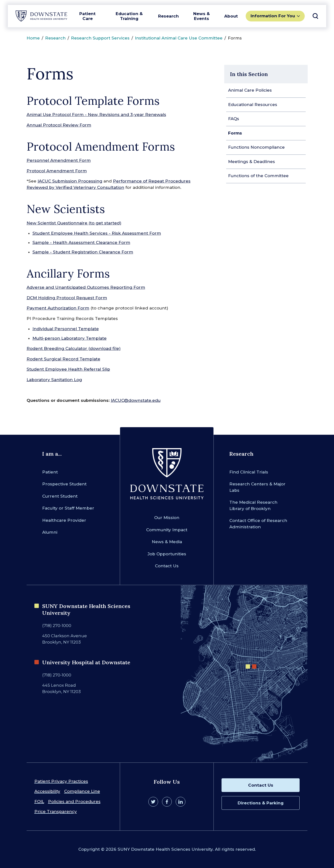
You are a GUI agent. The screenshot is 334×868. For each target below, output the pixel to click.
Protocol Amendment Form (57, 171)
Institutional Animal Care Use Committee (179, 38)
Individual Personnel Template (66, 329)
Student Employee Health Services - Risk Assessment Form (97, 233)
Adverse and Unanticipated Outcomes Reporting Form (86, 287)
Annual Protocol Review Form (59, 125)
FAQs (234, 119)
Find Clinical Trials (249, 472)
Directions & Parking (261, 803)
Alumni (50, 532)
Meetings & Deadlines (252, 162)
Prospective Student (64, 484)
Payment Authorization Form (58, 308)
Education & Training (129, 16)
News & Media (167, 542)
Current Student (60, 496)
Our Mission (167, 518)
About (231, 16)
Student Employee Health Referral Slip (68, 369)
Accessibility (47, 791)
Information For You (273, 16)
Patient (50, 472)
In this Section (249, 74)
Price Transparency (56, 811)
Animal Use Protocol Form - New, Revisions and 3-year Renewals (96, 115)
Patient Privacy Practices (61, 781)
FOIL (39, 801)
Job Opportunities (167, 554)
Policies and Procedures (74, 801)
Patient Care (87, 16)
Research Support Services (100, 38)
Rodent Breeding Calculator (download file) (74, 348)
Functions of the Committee (258, 176)
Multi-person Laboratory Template (70, 338)
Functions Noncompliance (256, 147)
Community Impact (167, 530)
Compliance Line (82, 791)
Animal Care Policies (250, 90)
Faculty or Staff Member (68, 508)
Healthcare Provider (64, 520)
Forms (235, 133)
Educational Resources (253, 105)
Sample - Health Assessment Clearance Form (81, 242)
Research (168, 16)
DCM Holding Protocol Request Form (67, 298)
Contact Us (167, 566)
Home (33, 38)
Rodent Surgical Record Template (63, 359)
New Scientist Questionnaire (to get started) (74, 223)
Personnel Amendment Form (59, 160)
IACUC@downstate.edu (136, 400)
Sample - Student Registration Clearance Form (83, 252)
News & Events (202, 16)
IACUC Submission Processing (70, 181)
